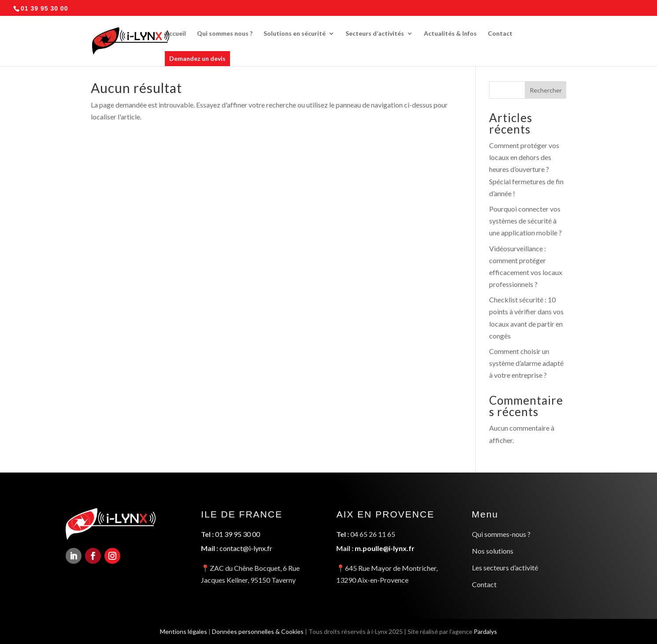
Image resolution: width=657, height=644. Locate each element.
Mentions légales (181, 631)
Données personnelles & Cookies (257, 631)
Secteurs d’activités (375, 34)
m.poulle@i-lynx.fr (385, 548)
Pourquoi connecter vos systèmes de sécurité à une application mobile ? (525, 221)
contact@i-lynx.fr (246, 548)
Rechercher (546, 90)
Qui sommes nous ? (225, 34)
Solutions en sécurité (295, 34)
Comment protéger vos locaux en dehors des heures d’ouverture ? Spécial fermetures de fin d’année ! (526, 169)
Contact (500, 34)
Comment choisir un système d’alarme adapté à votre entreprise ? (526, 363)
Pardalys (488, 631)
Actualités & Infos (450, 34)
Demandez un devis (197, 58)
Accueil (175, 34)
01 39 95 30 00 (238, 535)
